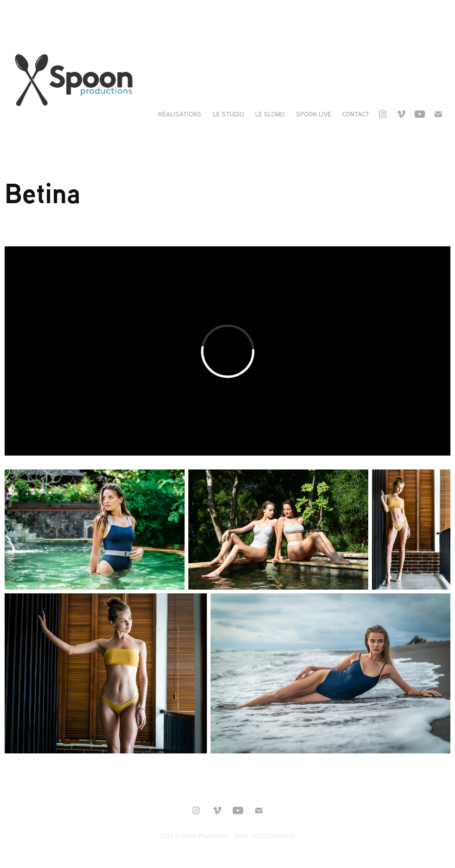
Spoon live (314, 114)
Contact (356, 114)
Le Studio (228, 114)
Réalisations (180, 114)
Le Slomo (270, 114)
